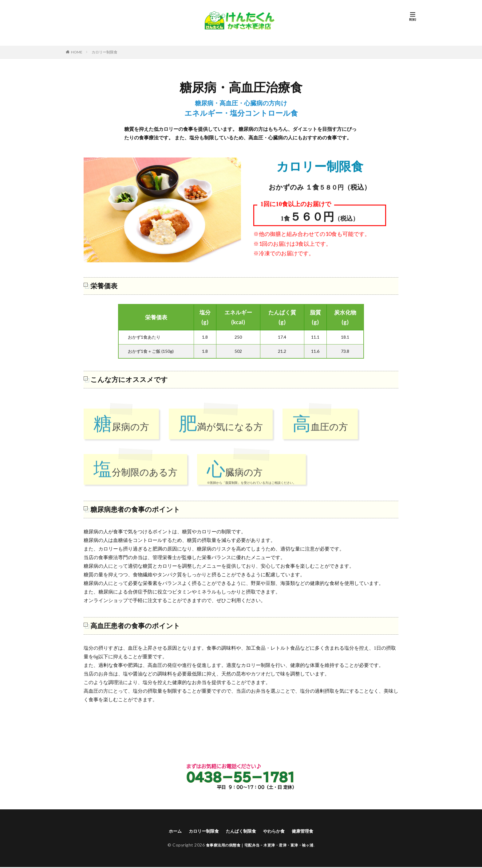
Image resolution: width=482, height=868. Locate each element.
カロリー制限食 (105, 52)
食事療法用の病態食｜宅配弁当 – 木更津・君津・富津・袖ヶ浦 (260, 845)
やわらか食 (278, 831)
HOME (77, 52)
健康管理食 (309, 831)
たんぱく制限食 (241, 831)
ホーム (168, 831)
